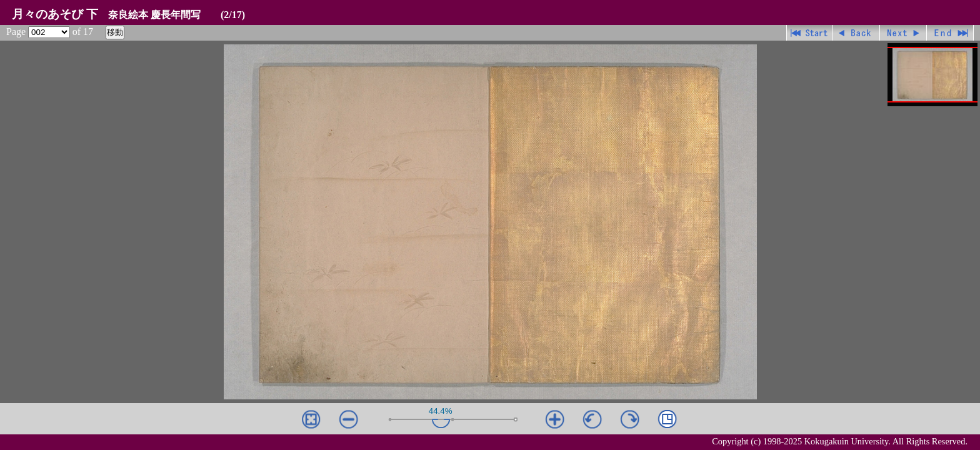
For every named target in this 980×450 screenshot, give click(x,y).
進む (903, 33)
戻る (857, 33)
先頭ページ (810, 33)
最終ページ (950, 33)
